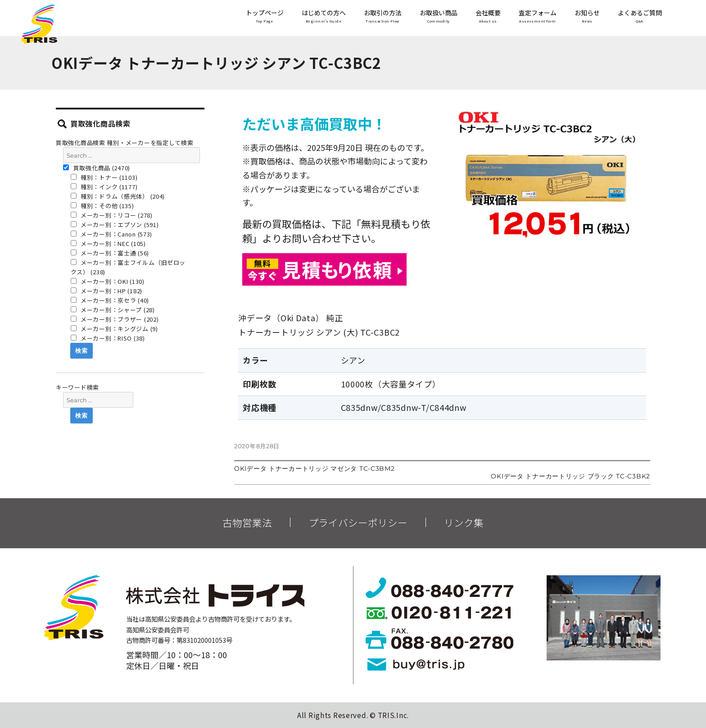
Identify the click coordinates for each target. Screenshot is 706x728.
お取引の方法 (383, 17)
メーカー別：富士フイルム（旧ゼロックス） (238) (128, 267)
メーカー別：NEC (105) (108, 243)
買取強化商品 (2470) (97, 168)
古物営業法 (247, 523)
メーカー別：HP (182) (107, 291)
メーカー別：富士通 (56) (110, 253)
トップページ (265, 17)
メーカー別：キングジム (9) (114, 329)
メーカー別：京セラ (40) (110, 300)
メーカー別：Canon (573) (112, 234)
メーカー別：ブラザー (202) (115, 319)
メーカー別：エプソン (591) (115, 225)
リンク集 (464, 523)
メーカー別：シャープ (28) (113, 310)
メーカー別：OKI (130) (108, 281)
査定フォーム (538, 17)
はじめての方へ (324, 17)
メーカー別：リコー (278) (112, 215)
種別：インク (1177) (104, 187)
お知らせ (587, 17)
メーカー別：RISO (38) (108, 338)
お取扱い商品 (439, 17)
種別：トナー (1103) (104, 177)
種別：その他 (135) (102, 206)
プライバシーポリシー (358, 523)
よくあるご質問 (640, 17)
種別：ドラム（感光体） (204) (118, 196)
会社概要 (488, 17)
